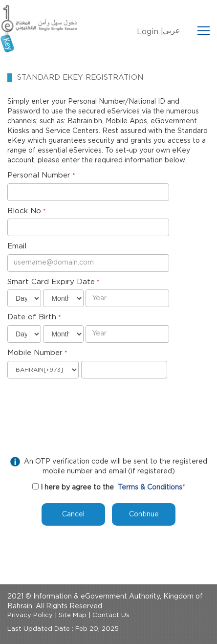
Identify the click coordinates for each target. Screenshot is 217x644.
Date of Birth (32, 317)
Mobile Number (35, 353)
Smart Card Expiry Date (51, 282)
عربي (172, 31)
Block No (24, 211)
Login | (150, 32)
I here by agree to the (77, 488)
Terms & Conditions (150, 488)
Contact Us (111, 615)
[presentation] (82, 402)
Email (17, 246)
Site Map (73, 615)
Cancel (73, 514)
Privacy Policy (30, 615)
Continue (144, 514)
